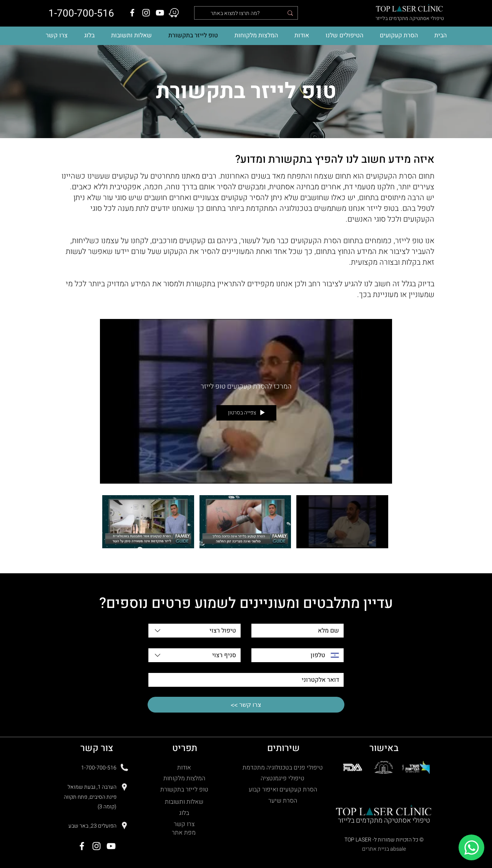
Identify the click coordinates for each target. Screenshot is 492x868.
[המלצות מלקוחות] (185, 779)
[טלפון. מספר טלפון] (291, 655)
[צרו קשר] (185, 824)
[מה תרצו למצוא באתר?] (247, 13)
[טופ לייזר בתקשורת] (185, 790)
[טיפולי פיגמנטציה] (283, 779)
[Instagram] (146, 13)
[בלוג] (185, 813)
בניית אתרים (376, 849)
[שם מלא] (300, 631)
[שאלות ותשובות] (185, 802)
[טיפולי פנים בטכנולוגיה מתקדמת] (283, 768)
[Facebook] (132, 13)
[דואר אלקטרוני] (248, 680)
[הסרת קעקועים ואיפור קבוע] (283, 790)
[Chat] (471, 847)
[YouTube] (160, 13)
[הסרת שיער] (283, 801)
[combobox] (194, 631)
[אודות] (185, 768)
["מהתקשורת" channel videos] (246, 526)
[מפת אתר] (184, 833)
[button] (344, 36)
